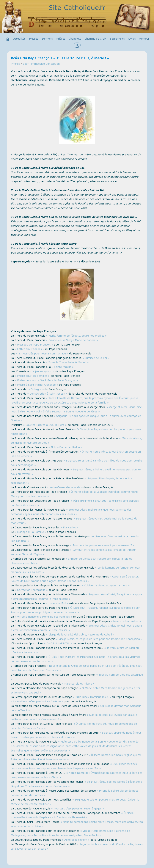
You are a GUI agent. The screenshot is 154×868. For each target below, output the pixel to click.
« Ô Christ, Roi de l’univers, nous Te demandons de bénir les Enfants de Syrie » (74, 726)
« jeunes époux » (43, 372)
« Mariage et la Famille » (30, 532)
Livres (132, 39)
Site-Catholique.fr (77, 8)
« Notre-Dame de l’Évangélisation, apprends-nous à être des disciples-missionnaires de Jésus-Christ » (77, 775)
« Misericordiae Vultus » (126, 622)
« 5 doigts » (36, 390)
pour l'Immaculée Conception (41, 64)
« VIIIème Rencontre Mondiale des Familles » (43, 617)
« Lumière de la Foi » (96, 358)
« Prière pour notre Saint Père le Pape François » (46, 381)
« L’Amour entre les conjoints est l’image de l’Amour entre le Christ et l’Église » (73, 552)
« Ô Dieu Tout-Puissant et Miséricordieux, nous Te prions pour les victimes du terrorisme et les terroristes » (75, 659)
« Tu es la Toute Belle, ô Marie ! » (67, 363)
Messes (34, 39)
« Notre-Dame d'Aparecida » (65, 488)
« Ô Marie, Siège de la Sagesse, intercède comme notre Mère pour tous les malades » (74, 494)
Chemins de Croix (96, 39)
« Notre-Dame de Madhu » (65, 448)
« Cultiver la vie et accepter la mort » (106, 586)
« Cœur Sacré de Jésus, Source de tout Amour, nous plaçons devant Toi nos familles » (75, 579)
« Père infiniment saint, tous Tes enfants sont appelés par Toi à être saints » (75, 503)
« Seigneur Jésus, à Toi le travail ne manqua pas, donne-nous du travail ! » (76, 472)
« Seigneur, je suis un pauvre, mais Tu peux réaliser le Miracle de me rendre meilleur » (75, 802)
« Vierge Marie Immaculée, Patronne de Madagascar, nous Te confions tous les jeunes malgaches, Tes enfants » (70, 833)
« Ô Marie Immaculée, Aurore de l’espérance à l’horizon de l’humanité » (72, 816)
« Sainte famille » (63, 367)
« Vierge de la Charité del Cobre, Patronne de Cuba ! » (80, 635)
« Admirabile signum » (76, 840)
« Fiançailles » (69, 528)
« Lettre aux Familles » (29, 349)
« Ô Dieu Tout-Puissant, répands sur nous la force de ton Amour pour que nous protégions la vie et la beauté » (76, 610)
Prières (61, 39)
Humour (144, 39)
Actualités (19, 39)
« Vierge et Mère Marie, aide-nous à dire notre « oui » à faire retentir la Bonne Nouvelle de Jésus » (77, 410)
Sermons (47, 39)
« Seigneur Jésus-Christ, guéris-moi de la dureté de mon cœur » (74, 521)
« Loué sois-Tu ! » (57, 604)
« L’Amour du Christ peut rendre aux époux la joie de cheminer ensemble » (71, 561)
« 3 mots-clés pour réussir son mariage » (42, 354)
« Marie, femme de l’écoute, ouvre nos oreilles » (76, 336)
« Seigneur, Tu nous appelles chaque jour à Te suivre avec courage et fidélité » (76, 419)
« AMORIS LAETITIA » (58, 644)
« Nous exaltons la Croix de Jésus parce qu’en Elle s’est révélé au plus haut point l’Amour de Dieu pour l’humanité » (76, 668)
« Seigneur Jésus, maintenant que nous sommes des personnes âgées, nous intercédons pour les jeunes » (71, 512)
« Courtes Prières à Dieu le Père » (45, 425)
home (7, 39)
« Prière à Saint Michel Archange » (36, 385)
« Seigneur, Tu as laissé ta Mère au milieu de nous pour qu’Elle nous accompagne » (76, 463)
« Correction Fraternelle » (31, 590)
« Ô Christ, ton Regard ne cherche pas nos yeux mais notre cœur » (76, 432)
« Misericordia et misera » (78, 684)
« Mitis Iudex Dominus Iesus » (92, 697)
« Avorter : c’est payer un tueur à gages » (78, 809)
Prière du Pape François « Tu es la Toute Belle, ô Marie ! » (60, 59)
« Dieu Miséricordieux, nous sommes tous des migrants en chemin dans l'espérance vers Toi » (74, 767)
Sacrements (117, 39)
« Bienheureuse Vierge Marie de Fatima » (72, 341)
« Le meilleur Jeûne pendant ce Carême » (37, 702)
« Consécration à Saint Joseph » (47, 394)
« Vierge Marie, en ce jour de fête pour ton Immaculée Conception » (99, 639)
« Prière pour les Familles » (32, 376)
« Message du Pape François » (34, 345)
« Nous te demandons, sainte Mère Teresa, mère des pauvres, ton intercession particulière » (77, 825)
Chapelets (75, 39)
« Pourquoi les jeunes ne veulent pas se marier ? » (102, 546)
